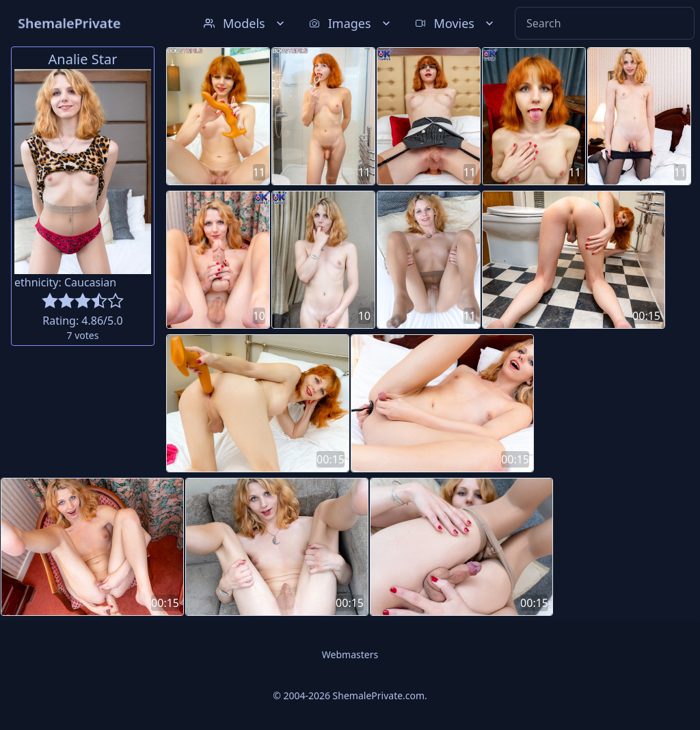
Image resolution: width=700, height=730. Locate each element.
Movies (456, 23)
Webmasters (350, 654)
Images (351, 23)
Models (245, 23)
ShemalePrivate (69, 23)
